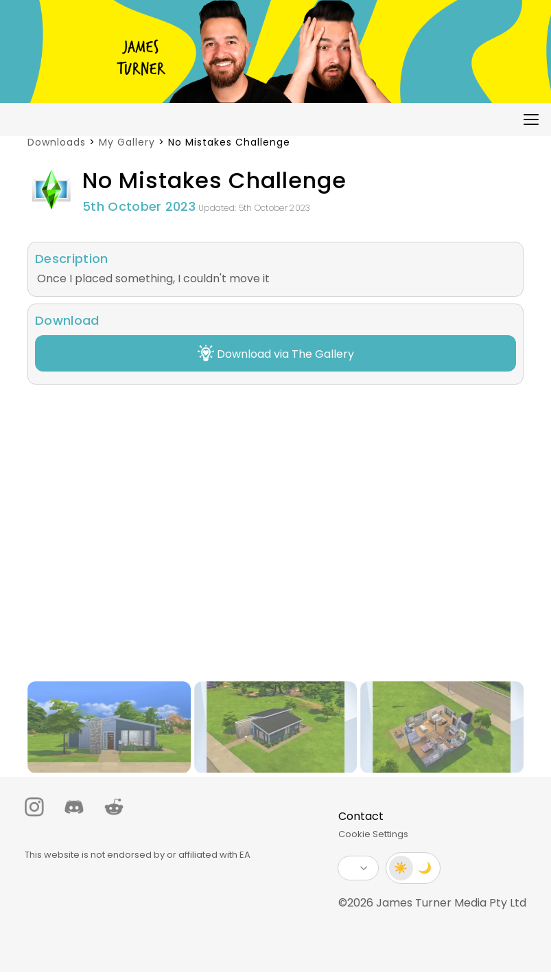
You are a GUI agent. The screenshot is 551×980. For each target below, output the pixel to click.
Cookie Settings (367, 834)
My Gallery (127, 142)
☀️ (395, 868)
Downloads (57, 142)
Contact (355, 816)
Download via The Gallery (276, 353)
